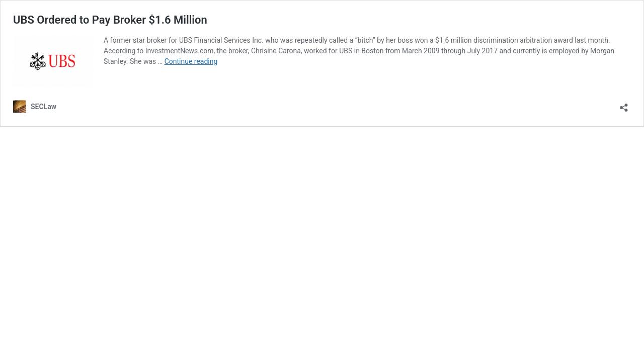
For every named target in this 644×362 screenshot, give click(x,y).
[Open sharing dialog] (624, 104)
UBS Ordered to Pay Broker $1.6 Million (110, 20)
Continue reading (191, 61)
